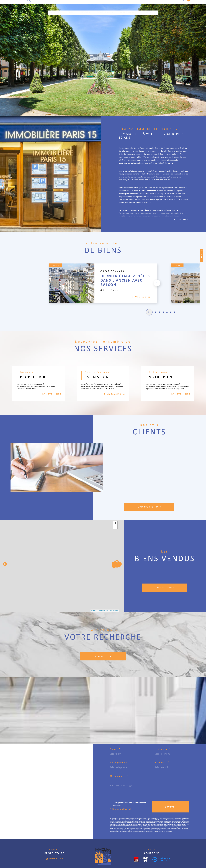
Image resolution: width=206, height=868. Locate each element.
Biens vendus (105, 4)
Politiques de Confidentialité (137, 831)
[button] (171, 283)
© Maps (101, 611)
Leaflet (93, 611)
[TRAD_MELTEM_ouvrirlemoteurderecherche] (23, 4)
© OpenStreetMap (112, 611)
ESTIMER (85, 4)
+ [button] (115, 523)
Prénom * (163, 749)
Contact (149, 4)
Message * (119, 776)
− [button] (115, 527)
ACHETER (55, 4)
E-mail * (162, 763)
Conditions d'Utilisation (154, 831)
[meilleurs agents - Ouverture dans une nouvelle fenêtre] (161, 860)
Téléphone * (120, 763)
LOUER (70, 4)
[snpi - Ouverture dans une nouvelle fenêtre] (145, 860)
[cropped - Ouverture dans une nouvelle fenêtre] (136, 860)
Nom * (115, 749)
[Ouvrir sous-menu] (139, 4)
